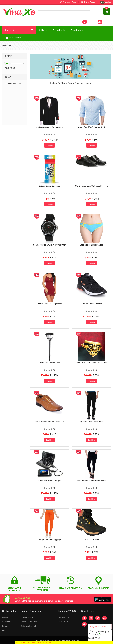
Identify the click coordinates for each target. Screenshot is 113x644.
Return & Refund (28, 626)
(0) (54, 134)
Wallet (106, 2)
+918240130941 (103, 631)
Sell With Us (63, 617)
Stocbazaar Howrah (14, 83)
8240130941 (94, 638)
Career (5, 626)
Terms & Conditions (30, 622)
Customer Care (68, 2)
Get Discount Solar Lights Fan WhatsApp (33, 642)
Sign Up (104, 22)
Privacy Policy (27, 617)
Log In (88, 22)
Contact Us (63, 622)
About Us (6, 622)
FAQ (4, 630)
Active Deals (88, 2)
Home (5, 617)
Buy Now (49, 145)
